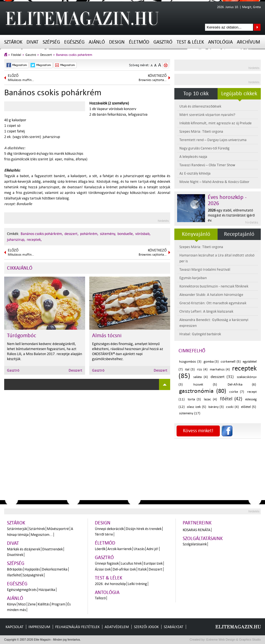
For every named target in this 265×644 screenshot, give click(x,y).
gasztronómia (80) (203, 391)
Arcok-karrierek (120, 549)
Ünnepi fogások (107, 563)
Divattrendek (52, 549)
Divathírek (15, 555)
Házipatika (47, 590)
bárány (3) (216, 407)
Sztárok (13, 42)
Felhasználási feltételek (77, 627)
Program (58, 604)
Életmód (139, 42)
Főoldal (16, 55)
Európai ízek (153, 563)
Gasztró (163, 42)
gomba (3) (211, 362)
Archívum (248, 42)
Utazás (139, 549)
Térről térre (104, 534)
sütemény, (108, 234)
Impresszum (39, 627)
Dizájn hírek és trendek (144, 529)
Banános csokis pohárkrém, (42, 234)
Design (117, 42)
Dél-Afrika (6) (242, 385)
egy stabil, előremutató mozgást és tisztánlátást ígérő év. (231, 215)
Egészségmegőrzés (22, 590)
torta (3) (194, 399)
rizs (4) (202, 369)
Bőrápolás (15, 569)
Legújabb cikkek (239, 94)
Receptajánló (239, 234)
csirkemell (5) (231, 362)
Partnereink (197, 523)
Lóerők (100, 549)
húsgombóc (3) (190, 362)
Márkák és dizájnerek (24, 549)
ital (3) (190, 369)
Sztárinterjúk (17, 529)
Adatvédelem (117, 627)
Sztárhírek (37, 529)
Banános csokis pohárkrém (74, 55)
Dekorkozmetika (55, 569)
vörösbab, (143, 234)
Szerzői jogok (146, 627)
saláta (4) (201, 377)
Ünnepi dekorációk (109, 529)
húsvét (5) (205, 385)
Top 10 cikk (196, 94)
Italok (142, 569)
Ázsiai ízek (103, 569)
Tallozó (100, 598)
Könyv (12, 604)
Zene (32, 604)
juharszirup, (16, 240)
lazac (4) (211, 399)
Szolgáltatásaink (203, 539)
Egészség (74, 42)
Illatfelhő (14, 575)
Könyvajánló (196, 234)
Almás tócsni (107, 336)
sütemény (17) (190, 413)
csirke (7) (237, 392)
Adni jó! (152, 549)
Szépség (51, 42)
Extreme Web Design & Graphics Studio (233, 640)
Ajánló (97, 42)
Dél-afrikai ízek (124, 569)
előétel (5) (249, 407)
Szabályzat (174, 627)
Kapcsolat (15, 627)
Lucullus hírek (131, 563)
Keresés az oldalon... (257, 27)
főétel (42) (231, 399)
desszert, (72, 234)
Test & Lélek (190, 42)
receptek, (34, 240)
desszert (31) (222, 377)
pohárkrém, (89, 234)
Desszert (46, 55)
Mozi (22, 604)
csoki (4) (232, 407)
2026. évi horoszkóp (110, 584)
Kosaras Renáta (197, 530)
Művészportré (58, 529)
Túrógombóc (21, 336)
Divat (32, 42)
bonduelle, (126, 234)
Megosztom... (42, 535)
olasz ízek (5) (197, 407)
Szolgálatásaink (195, 544)
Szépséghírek (33, 575)
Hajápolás (32, 569)
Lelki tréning (137, 584)
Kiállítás (44, 604)
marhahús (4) (220, 369)
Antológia (220, 42)
